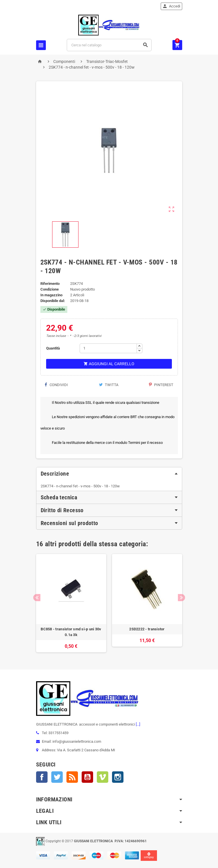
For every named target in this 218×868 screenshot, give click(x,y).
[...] (138, 724)
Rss (72, 777)
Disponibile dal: (53, 301)
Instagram (118, 777)
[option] (71, 603)
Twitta (109, 385)
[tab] (109, 474)
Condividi (56, 385)
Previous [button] (37, 598)
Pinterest (161, 385)
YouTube (87, 777)
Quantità (53, 348)
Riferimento (50, 284)
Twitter (57, 777)
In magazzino (51, 295)
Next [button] (181, 598)
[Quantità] (108, 348)
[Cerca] (109, 45)
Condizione (50, 289)
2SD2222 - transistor (147, 629)
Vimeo (103, 777)
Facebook (42, 777)
